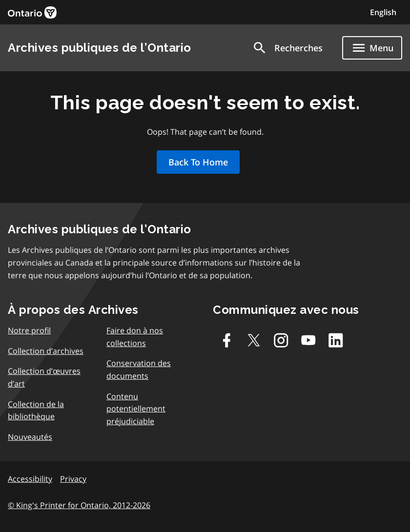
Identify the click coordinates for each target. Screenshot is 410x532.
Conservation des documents (139, 369)
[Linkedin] (336, 340)
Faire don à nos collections (135, 337)
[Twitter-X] (254, 340)
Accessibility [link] (30, 479)
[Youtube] (308, 340)
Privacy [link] (73, 479)
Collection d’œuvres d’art (44, 377)
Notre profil (29, 330)
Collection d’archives (46, 351)
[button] (287, 48)
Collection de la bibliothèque (36, 410)
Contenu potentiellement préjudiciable (136, 409)
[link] (32, 12)
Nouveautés (30, 437)
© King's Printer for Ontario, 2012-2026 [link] (79, 505)
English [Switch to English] (383, 12)
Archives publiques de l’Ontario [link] (100, 48)
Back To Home (198, 162)
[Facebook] (226, 340)
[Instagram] (281, 340)
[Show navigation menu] (372, 48)
